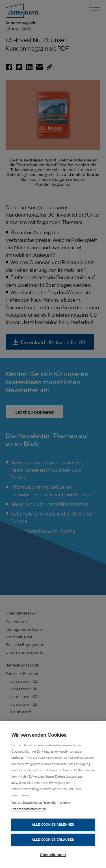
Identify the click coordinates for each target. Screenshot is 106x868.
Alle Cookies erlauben (53, 840)
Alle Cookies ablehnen (53, 825)
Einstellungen (53, 855)
